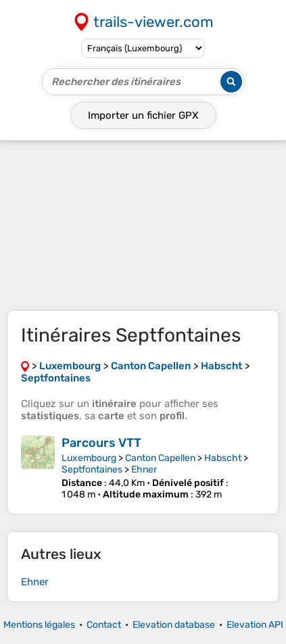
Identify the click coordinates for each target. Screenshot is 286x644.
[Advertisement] (143, 225)
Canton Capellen (160, 458)
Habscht (223, 458)
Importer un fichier (143, 115)
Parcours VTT (101, 443)
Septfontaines (92, 469)
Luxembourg (89, 458)
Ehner (144, 469)
